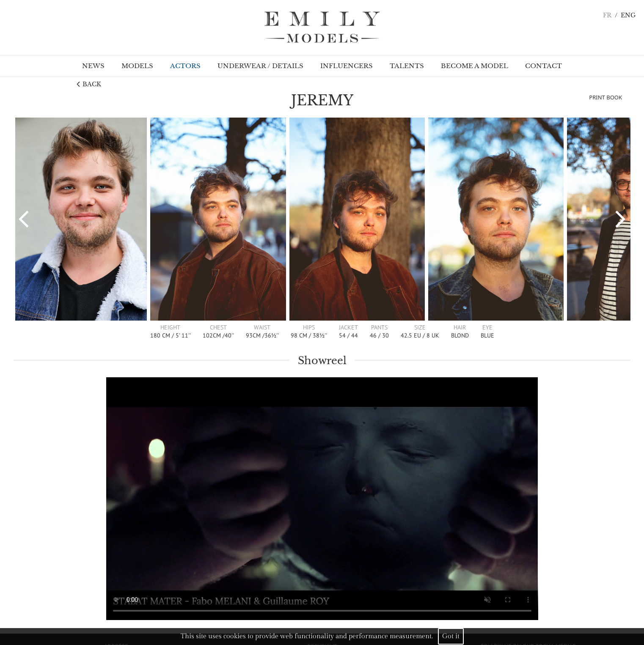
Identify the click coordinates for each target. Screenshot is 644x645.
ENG (628, 15)
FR (607, 15)
